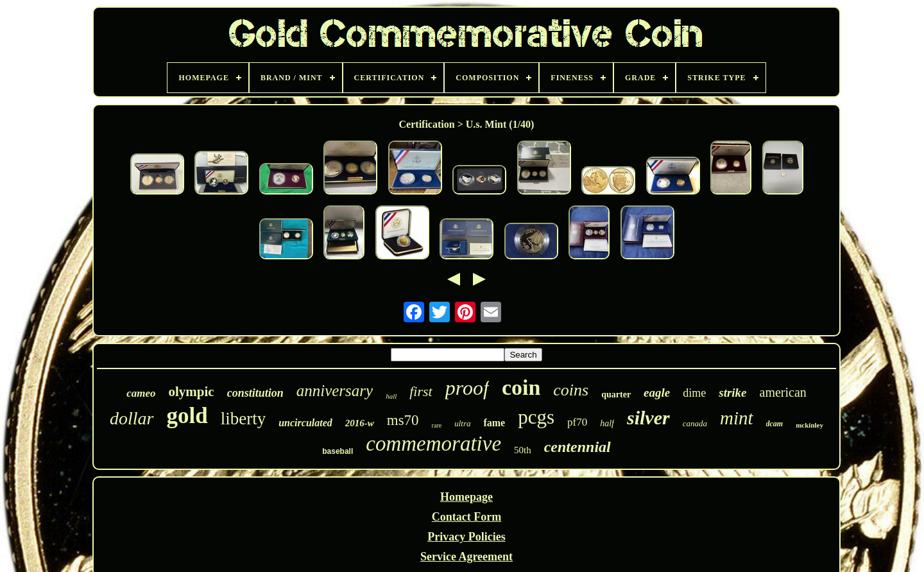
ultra (462, 423)
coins (571, 390)
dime (694, 393)
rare (437, 425)
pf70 (577, 422)
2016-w (360, 423)
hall (391, 396)
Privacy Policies (466, 537)
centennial (577, 447)
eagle (657, 393)
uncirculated (305, 423)
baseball (338, 451)
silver (648, 418)
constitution (255, 393)
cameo (141, 393)
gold (187, 416)
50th (523, 450)
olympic (192, 392)
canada (695, 423)
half (607, 423)
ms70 (403, 420)
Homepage (466, 497)
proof (467, 388)
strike (732, 393)
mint (737, 418)
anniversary (335, 391)
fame (494, 423)
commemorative (433, 444)
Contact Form (466, 517)
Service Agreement (466, 557)
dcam (775, 424)
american (783, 392)
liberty (243, 419)
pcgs (536, 417)
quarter (616, 394)
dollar (132, 418)
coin (521, 387)
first (421, 391)
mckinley (809, 425)
